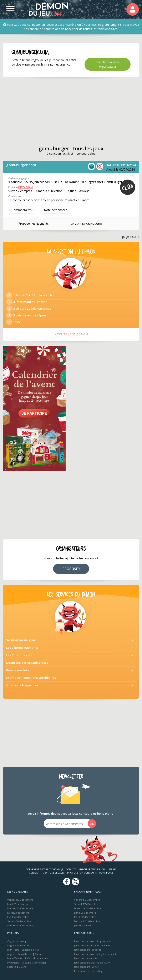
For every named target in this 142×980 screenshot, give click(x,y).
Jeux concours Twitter (86, 967)
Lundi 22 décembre (18, 917)
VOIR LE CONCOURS (87, 224)
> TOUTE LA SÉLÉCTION (71, 334)
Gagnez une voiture (18, 945)
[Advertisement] (71, 111)
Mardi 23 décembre (18, 913)
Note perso (56, 210)
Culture (39, 954)
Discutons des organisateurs (27, 663)
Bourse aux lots (18, 670)
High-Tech (13, 950)
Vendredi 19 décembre (20, 925)
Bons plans (106, 873)
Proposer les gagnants (34, 223)
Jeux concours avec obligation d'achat (95, 954)
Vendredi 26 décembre (20, 900)
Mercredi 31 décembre (87, 921)
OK (92, 824)
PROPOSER (71, 569)
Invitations (13, 963)
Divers (22, 967)
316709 (131, 176)
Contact (34, 873)
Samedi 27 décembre (86, 904)
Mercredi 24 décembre (20, 908)
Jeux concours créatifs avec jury (92, 963)
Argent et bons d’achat (20, 954)
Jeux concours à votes (86, 958)
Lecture (12, 967)
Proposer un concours (82, 873)
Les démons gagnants (22, 648)
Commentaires (23, 210)
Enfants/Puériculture (37, 958)
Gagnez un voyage (18, 941)
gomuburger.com (21, 165)
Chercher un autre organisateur (108, 64)
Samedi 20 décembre (19, 921)
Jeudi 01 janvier (83, 925)
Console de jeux (30, 950)
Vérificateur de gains (21, 640)
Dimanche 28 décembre (88, 908)
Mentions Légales (54, 873)
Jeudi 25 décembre (18, 904)
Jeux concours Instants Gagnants (92, 945)
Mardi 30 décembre (85, 917)
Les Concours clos (19, 655)
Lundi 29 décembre (85, 913)
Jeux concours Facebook (88, 950)
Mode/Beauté (15, 958)
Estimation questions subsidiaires (31, 678)
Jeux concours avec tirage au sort (93, 941)
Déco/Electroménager (34, 963)
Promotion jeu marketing (88, 971)
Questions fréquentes (22, 685)
